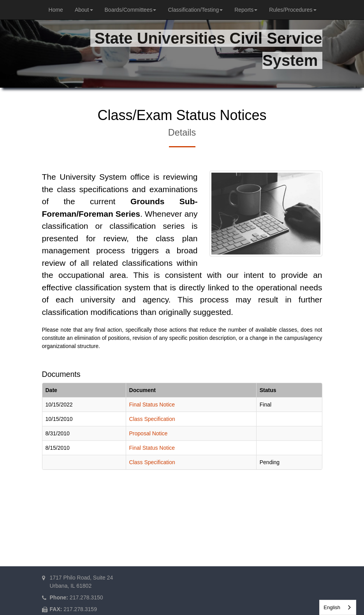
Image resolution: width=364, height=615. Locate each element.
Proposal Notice (149, 433)
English (332, 607)
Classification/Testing (195, 10)
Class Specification (152, 419)
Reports (246, 10)
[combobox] (338, 607)
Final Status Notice (152, 405)
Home (56, 10)
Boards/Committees (131, 10)
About (84, 10)
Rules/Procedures (293, 10)
